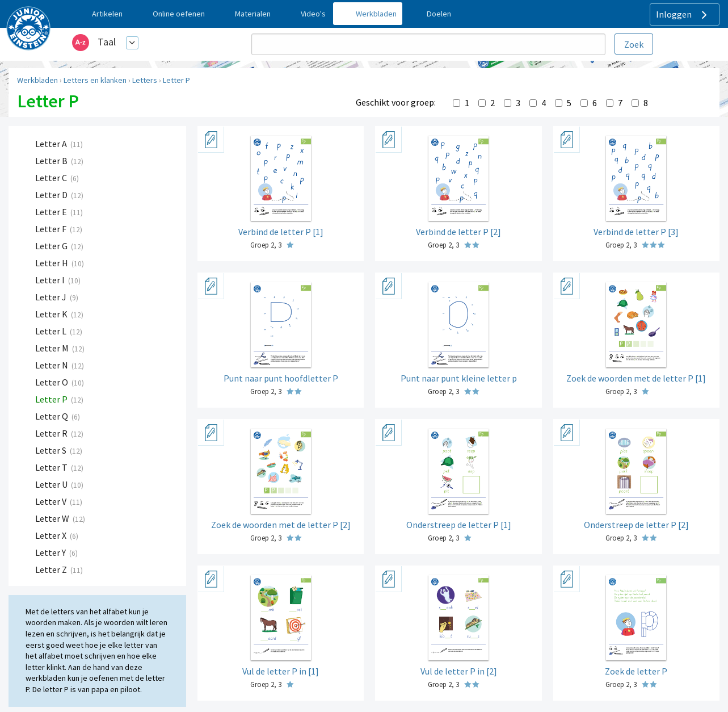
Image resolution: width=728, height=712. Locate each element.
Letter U (52, 484)
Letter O (52, 382)
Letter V (52, 501)
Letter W (53, 518)
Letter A (52, 144)
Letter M (53, 348)
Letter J (52, 297)
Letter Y (51, 552)
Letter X (52, 535)
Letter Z (52, 569)
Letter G (52, 246)
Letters (145, 80)
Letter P (176, 80)
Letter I (51, 280)
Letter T (52, 467)
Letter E (52, 212)
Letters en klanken (95, 80)
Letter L (52, 331)
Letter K (52, 314)
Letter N (52, 365)
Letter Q (52, 416)
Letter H (52, 263)
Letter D (52, 195)
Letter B (52, 161)
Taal (107, 42)
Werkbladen (37, 80)
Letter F (52, 229)
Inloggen (683, 15)
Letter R (52, 433)
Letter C (52, 178)
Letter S (52, 450)
